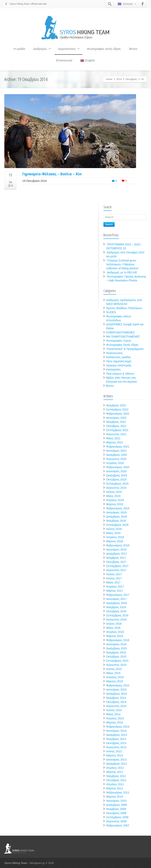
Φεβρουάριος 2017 (118, 595)
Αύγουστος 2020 (116, 459)
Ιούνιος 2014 (114, 710)
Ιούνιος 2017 (114, 578)
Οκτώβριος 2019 (116, 479)
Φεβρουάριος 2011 (118, 792)
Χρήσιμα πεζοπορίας (119, 365)
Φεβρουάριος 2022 (118, 414)
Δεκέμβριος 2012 (117, 764)
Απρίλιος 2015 (115, 677)
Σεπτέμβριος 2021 (117, 430)
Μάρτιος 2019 (115, 504)
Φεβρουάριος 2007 (118, 825)
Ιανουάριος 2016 (116, 644)
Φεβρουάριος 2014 (118, 727)
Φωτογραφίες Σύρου (119, 341)
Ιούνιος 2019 (114, 492)
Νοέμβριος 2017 (116, 558)
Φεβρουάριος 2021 (118, 447)
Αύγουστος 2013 (116, 747)
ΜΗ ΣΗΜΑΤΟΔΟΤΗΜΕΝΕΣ (123, 337)
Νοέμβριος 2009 (116, 809)
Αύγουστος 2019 (116, 488)
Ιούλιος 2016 (114, 624)
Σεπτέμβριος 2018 (117, 525)
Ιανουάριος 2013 (116, 760)
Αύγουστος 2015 (116, 665)
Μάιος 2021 (113, 438)
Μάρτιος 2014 (115, 722)
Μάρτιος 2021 (115, 442)
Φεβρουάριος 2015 (118, 685)
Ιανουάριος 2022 (116, 418)
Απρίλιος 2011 (115, 784)
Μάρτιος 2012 (115, 772)
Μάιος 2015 (113, 673)
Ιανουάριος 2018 (116, 550)
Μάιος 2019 (113, 496)
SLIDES (111, 312)
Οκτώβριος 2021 (116, 426)
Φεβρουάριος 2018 (118, 545)
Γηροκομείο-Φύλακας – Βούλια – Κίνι (52, 174)
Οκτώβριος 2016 (116, 611)
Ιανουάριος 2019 (116, 512)
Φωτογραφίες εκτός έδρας (104, 49)
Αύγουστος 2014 (116, 706)
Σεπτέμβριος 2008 (117, 817)
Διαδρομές (42, 49)
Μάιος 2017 (113, 582)
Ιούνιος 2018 (114, 529)
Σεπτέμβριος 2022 (117, 409)
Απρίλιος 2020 (115, 463)
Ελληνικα (127, 4)
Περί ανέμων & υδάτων (120, 374)
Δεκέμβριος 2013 (117, 735)
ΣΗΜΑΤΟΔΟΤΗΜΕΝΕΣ (120, 332)
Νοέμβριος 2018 (116, 521)
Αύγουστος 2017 (116, 570)
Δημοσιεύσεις (69, 49)
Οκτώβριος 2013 (116, 743)
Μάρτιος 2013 (115, 755)
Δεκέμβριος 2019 (117, 475)
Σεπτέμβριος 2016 (117, 615)
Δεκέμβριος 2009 (117, 805)
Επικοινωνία (64, 60)
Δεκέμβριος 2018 (117, 517)
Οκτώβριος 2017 (116, 562)
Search (109, 224)
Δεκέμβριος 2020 (117, 455)
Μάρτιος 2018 (115, 541)
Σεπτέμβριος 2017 (117, 566)
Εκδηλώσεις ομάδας (118, 357)
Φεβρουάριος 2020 (118, 467)
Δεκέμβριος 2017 (117, 554)
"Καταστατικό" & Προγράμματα (125, 349)
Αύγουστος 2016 (116, 620)
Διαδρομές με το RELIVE (122, 272)
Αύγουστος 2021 (116, 434)
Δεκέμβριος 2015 (117, 648)
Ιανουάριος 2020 (116, 471)
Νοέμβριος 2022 (116, 405)
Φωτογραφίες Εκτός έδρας (122, 345)
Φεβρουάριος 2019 (118, 508)
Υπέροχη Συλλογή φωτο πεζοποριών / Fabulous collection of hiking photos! (122, 264)
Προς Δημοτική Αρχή (119, 361)
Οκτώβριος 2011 (116, 780)
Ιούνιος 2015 (114, 669)
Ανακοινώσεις (115, 353)
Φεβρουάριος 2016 (118, 640)
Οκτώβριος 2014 (116, 702)
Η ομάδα (19, 49)
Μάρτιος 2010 (115, 797)
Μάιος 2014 (113, 714)
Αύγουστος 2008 (116, 821)
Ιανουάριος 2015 (116, 690)
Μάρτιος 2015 (115, 681)
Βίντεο (133, 49)
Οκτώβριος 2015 (116, 657)
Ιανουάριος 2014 (116, 731)
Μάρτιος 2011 (115, 788)
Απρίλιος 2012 (115, 768)
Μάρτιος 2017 (115, 591)
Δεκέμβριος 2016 (117, 603)
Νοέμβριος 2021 (116, 422)
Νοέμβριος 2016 (116, 607)
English (88, 60)
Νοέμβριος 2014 (116, 698)
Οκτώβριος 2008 (116, 813)
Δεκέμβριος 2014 (117, 694)
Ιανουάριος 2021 (116, 451)
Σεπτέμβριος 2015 (117, 661)
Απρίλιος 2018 (115, 537)
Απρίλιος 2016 (115, 632)
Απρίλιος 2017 (115, 587)
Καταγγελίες (113, 369)
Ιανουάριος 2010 (116, 801)
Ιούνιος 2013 (114, 751)
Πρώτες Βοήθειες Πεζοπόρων (124, 308)
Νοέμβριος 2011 (116, 776)
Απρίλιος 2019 (115, 500)
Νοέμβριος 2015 (116, 652)
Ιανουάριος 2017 (116, 599)
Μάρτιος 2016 (115, 636)
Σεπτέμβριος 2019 (117, 484)
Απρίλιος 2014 (115, 718)
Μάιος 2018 (113, 533)
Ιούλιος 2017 (114, 574)
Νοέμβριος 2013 (116, 739)
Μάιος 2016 (113, 628)
